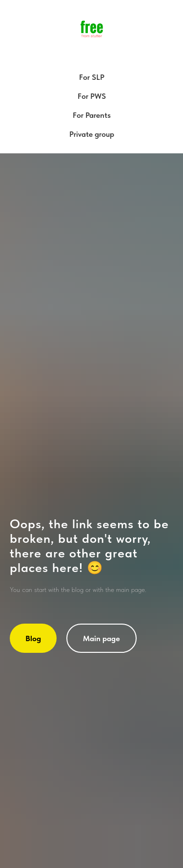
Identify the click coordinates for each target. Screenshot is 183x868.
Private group (92, 134)
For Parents (92, 115)
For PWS (92, 96)
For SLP (92, 77)
